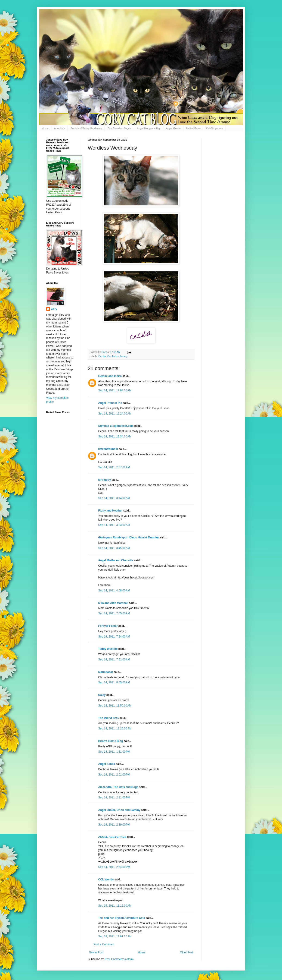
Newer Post (96, 952)
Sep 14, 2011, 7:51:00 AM (114, 660)
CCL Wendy (106, 879)
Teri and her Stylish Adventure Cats (122, 918)
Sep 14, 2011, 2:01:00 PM (114, 775)
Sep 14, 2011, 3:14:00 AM (114, 498)
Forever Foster (108, 626)
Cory (54, 309)
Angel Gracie (174, 128)
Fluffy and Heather (110, 511)
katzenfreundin (108, 449)
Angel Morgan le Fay (149, 128)
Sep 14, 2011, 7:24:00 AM (114, 637)
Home (45, 128)
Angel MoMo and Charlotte (116, 560)
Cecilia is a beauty (118, 356)
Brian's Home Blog (111, 741)
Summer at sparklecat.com (116, 426)
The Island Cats (109, 718)
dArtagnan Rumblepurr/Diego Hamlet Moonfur (129, 537)
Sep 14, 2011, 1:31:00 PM (114, 752)
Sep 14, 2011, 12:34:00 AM (115, 437)
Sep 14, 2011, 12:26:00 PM (115, 729)
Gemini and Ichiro (110, 376)
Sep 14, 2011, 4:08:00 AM (114, 591)
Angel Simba (107, 764)
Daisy (102, 695)
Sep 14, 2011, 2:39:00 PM (114, 825)
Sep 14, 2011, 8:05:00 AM (114, 682)
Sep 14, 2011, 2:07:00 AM (114, 467)
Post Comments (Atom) (119, 959)
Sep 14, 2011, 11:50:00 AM (115, 706)
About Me (60, 128)
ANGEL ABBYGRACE (112, 837)
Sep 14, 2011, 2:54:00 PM (114, 867)
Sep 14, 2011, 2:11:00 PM (114, 798)
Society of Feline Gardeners (86, 128)
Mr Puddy (105, 480)
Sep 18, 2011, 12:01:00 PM (115, 936)
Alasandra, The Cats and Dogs (118, 787)
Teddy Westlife (108, 649)
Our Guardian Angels (119, 128)
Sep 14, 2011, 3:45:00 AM (114, 548)
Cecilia (102, 356)
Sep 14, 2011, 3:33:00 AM (114, 525)
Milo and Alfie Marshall (113, 603)
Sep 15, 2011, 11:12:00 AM (115, 906)
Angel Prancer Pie (110, 403)
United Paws (193, 128)
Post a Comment (104, 944)
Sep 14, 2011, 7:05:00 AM (114, 613)
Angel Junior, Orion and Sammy (119, 810)
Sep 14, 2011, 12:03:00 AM (115, 390)
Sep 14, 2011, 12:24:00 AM (115, 414)
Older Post (187, 952)
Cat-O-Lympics (215, 128)
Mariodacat (106, 672)
